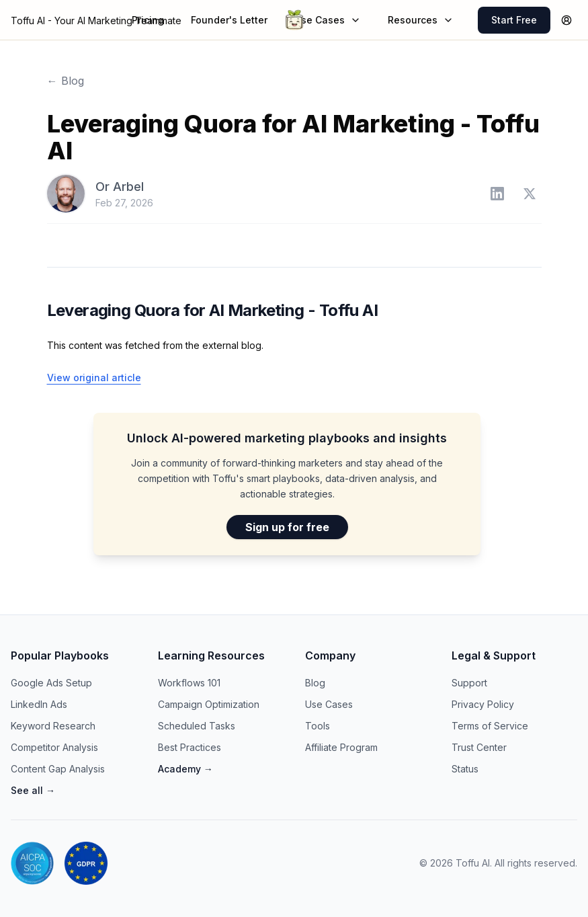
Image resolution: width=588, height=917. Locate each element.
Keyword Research (53, 726)
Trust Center (479, 747)
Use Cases (328, 20)
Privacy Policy (483, 704)
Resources (421, 20)
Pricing (148, 20)
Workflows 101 (189, 683)
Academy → (185, 769)
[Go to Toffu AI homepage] (294, 20)
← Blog (66, 81)
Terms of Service (490, 726)
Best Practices (190, 747)
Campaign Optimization (209, 704)
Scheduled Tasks (197, 726)
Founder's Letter (229, 20)
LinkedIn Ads (39, 704)
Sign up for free (287, 527)
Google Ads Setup (51, 683)
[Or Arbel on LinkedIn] (497, 194)
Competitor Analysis (54, 747)
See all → (33, 790)
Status (465, 769)
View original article (94, 377)
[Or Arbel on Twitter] (530, 194)
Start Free (514, 20)
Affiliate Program (341, 747)
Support (469, 683)
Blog (315, 683)
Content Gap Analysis (58, 769)
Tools (318, 726)
